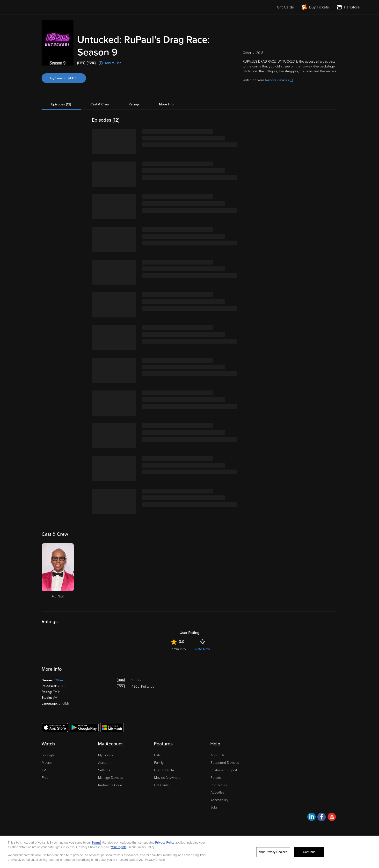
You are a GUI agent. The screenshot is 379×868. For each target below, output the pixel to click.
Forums (216, 778)
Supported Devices (225, 763)
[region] (189, 852)
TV (44, 770)
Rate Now (203, 649)
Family (159, 763)
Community (178, 649)
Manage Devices (110, 778)
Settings (104, 770)
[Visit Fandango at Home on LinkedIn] (311, 818)
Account (104, 763)
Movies (47, 763)
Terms (96, 843)
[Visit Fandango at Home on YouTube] (332, 818)
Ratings (134, 104)
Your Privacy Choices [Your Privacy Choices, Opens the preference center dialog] (273, 852)
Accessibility (219, 800)
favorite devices (279, 80)
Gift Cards (161, 785)
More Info (166, 104)
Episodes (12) (61, 104)
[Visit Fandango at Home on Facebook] (322, 818)
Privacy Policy (165, 843)
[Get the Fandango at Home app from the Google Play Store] (84, 727)
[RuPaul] (58, 574)
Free (45, 778)
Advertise (217, 792)
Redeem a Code (110, 785)
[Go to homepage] (49, 7)
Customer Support (224, 770)
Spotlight (48, 755)
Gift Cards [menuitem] (285, 7)
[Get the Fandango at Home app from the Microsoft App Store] (112, 727)
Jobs (214, 807)
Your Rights (119, 847)
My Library (106, 755)
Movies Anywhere (167, 778)
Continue (309, 852)
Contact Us (219, 785)
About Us (217, 755)
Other (59, 680)
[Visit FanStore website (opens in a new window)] (348, 7)
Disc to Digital (164, 770)
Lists (157, 755)
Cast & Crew (100, 104)
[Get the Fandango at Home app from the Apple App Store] (55, 727)
